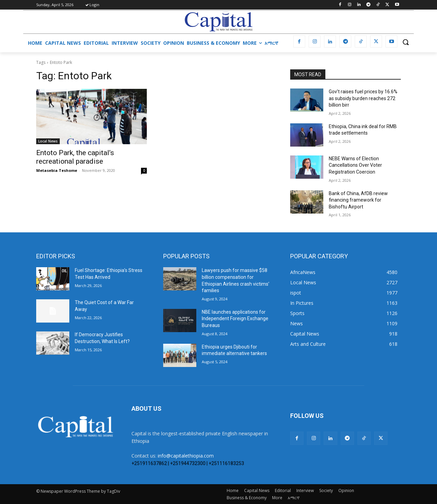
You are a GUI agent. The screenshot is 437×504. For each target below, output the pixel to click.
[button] (406, 42)
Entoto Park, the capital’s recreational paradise (75, 157)
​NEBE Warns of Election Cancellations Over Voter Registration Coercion (355, 165)
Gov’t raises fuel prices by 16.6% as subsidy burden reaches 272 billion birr (363, 98)
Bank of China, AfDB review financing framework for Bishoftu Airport (358, 200)
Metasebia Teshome (57, 170)
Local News (48, 141)
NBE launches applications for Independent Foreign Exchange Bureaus (235, 319)
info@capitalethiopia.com (186, 456)
